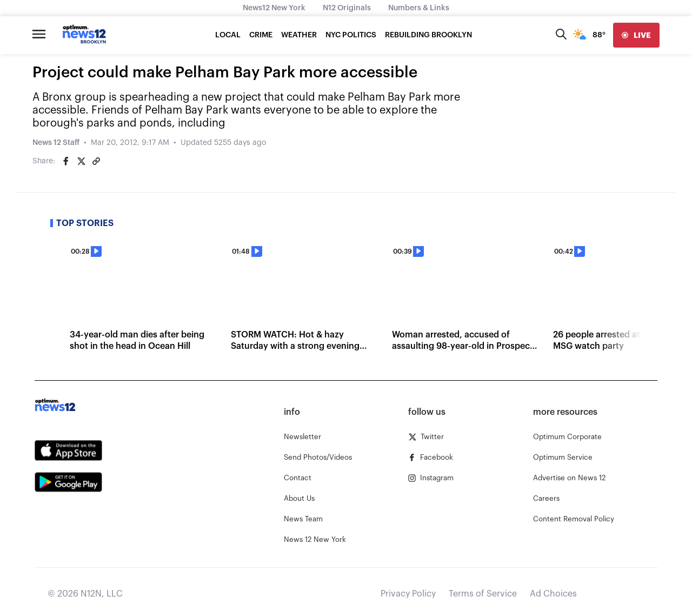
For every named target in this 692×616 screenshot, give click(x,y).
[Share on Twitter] (81, 161)
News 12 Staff (56, 143)
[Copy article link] (96, 161)
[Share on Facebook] (66, 161)
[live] (636, 35)
